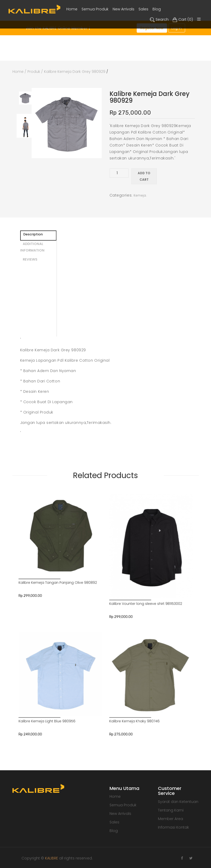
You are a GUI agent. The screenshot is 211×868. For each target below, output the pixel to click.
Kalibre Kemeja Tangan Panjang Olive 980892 (88, 526)
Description (33, 234)
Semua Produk (123, 805)
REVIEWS (30, 259)
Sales (114, 822)
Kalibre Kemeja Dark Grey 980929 (75, 72)
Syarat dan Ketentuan (178, 802)
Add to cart (144, 176)
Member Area (170, 819)
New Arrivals (120, 814)
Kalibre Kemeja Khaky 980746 (116, 575)
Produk (34, 72)
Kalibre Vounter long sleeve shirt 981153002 (120, 533)
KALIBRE (52, 858)
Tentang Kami (171, 810)
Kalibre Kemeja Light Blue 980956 (85, 575)
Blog (114, 831)
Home (18, 72)
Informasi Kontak (173, 827)
